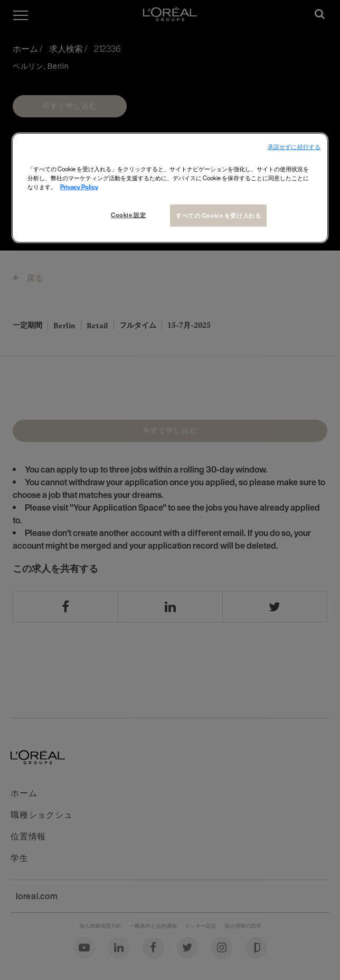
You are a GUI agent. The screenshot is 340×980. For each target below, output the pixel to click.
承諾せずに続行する (294, 147)
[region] (170, 188)
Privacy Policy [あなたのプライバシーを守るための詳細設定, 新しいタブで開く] (79, 187)
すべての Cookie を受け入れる (218, 215)
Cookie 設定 (128, 215)
